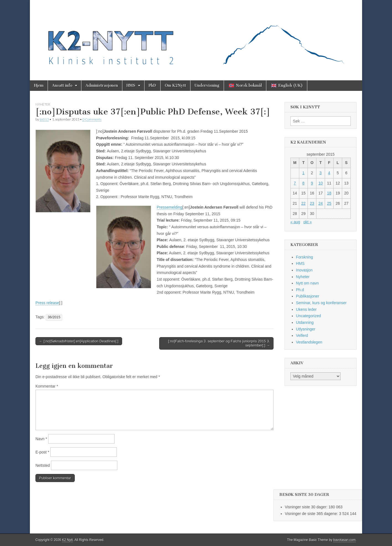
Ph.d (300, 290)
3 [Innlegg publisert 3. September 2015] (321, 173)
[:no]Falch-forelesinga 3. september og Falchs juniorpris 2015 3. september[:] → (219, 343)
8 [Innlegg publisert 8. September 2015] (303, 183)
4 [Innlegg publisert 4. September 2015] (329, 173)
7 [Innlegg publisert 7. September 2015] (295, 183)
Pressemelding (170, 207)
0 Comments (92, 119)
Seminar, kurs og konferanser (321, 303)
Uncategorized (308, 316)
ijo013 (44, 119)
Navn (41, 439)
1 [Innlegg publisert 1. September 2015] (303, 173)
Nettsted (43, 465)
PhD (152, 85)
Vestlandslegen (309, 342)
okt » (308, 222)
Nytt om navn (307, 283)
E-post (42, 452)
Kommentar (47, 386)
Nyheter (43, 104)
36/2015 (54, 317)
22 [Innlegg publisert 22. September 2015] (303, 203)
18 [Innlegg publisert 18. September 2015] (329, 193)
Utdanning (305, 322)
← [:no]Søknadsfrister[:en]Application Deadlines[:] (79, 341)
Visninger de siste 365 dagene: (312, 514)
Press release (47, 303)
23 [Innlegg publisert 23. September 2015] (312, 203)
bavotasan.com (345, 540)
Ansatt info (62, 85)
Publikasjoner (308, 296)
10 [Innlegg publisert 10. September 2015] (321, 183)
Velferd (302, 335)
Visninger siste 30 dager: (307, 507)
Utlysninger (306, 329)
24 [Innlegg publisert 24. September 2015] (321, 203)
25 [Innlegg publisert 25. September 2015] (329, 203)
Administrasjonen (102, 85)
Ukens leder (306, 309)
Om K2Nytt (175, 85)
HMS (131, 85)
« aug (295, 222)
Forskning (304, 257)
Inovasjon (304, 270)
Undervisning (207, 85)
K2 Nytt (67, 540)
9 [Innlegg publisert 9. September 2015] (312, 183)
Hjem (39, 85)
